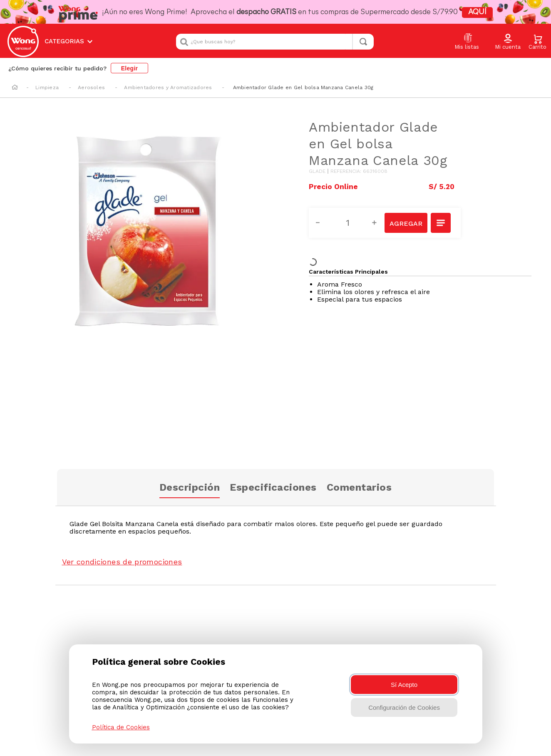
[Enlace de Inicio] (15, 88)
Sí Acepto (404, 685)
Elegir (130, 68)
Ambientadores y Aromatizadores (168, 87)
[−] (323, 223)
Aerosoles (91, 87)
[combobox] (275, 42)
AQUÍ (477, 12)
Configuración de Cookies (404, 707)
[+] (379, 223)
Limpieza (47, 87)
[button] (508, 42)
